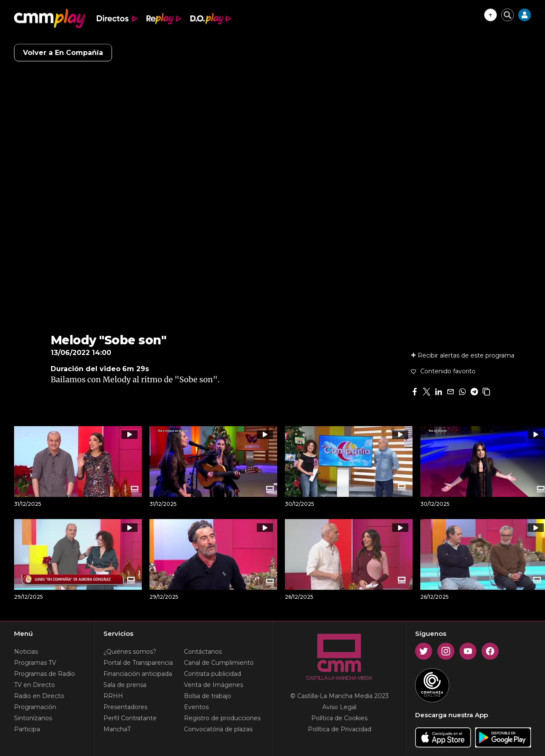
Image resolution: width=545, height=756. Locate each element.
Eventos (196, 707)
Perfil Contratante (130, 718)
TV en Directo (34, 685)
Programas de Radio (44, 674)
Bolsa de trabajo (208, 696)
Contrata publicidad (212, 674)
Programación (35, 707)
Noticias (26, 652)
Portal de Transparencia (138, 663)
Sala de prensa (125, 685)
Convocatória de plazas (218, 729)
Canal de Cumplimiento (219, 663)
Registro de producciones (222, 718)
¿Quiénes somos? (130, 652)
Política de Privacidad (340, 729)
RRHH (113, 696)
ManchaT (117, 729)
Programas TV (35, 663)
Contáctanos (203, 652)
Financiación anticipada (138, 674)
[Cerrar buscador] (508, 15)
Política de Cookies (339, 718)
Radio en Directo (39, 696)
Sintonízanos (33, 718)
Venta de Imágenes (214, 685)
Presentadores (125, 707)
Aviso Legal (339, 707)
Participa (27, 729)
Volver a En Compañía (63, 53)
